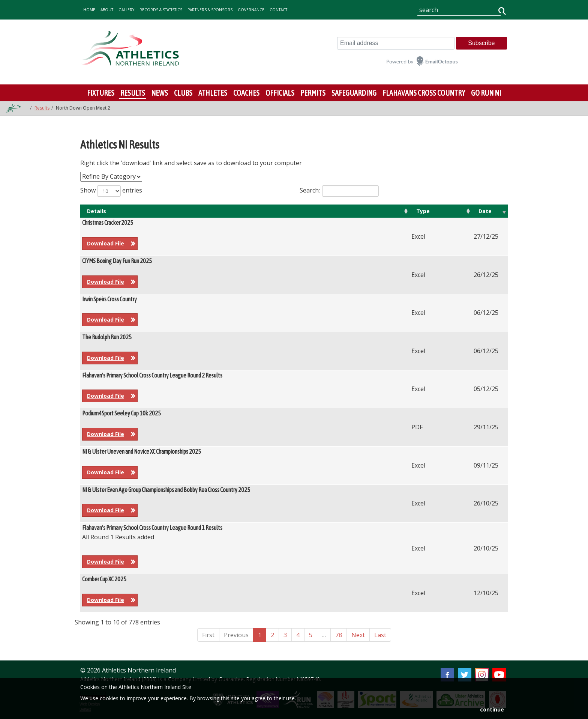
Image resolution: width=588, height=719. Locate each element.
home (89, 10)
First (208, 635)
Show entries (111, 191)
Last (380, 635)
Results (133, 93)
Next (358, 635)
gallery (126, 10)
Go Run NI (486, 93)
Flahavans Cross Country (424, 93)
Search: (339, 191)
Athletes (213, 93)
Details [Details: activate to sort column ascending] (97, 211)
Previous (236, 635)
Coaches (246, 93)
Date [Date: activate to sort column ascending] (485, 211)
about (107, 10)
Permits (313, 93)
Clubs (183, 93)
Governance (251, 10)
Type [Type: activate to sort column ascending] (423, 211)
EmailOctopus (442, 61)
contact (278, 10)
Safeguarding (354, 93)
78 (339, 635)
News (160, 93)
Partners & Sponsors (210, 10)
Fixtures (101, 93)
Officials (280, 93)
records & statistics (161, 10)
